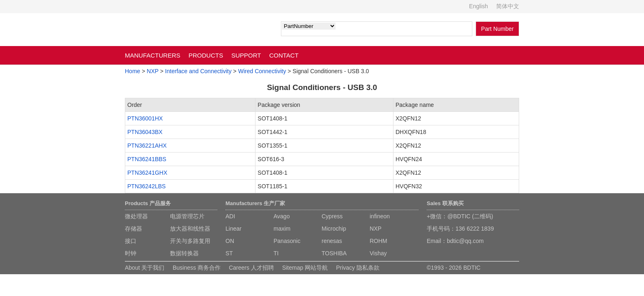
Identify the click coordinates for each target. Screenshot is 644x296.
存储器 (133, 229)
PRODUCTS (206, 55)
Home (132, 71)
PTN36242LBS (146, 186)
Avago (282, 216)
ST (229, 253)
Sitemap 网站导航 (305, 268)
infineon (380, 216)
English (478, 6)
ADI (230, 216)
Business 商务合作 (197, 268)
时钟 (131, 253)
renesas (332, 241)
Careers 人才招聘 (251, 268)
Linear (233, 229)
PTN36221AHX (147, 146)
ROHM (378, 241)
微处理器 (136, 216)
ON (230, 241)
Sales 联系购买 (445, 203)
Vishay (378, 253)
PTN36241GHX (147, 173)
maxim (282, 229)
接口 (131, 241)
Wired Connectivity (262, 71)
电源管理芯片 (187, 216)
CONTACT (284, 55)
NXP (153, 71)
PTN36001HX (145, 118)
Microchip (334, 229)
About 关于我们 (145, 268)
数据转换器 (184, 253)
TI (276, 253)
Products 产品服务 (148, 203)
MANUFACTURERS (153, 55)
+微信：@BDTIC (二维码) (460, 216)
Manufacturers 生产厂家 (255, 203)
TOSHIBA (334, 253)
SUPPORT (246, 55)
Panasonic (287, 241)
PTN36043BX (145, 132)
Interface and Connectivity (198, 71)
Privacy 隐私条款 (358, 268)
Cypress (332, 216)
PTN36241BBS (147, 159)
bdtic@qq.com (465, 241)
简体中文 (508, 6)
